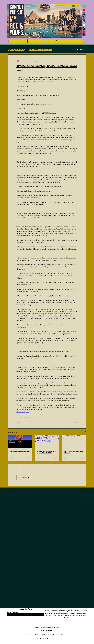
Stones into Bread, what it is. (20, 451)
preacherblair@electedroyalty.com (47, 627)
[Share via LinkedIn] (25, 417)
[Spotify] (84, 25)
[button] (56, 41)
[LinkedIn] (84, 19)
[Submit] (25, 615)
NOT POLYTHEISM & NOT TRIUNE (74, 452)
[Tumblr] (84, 16)
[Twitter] (48, 638)
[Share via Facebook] (17, 417)
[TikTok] (84, 28)
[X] (84, 22)
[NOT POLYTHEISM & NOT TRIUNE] (74, 442)
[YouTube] (40, 638)
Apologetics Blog (17, 49)
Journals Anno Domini (40, 49)
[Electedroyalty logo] (84, 34)
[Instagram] (84, 31)
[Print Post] (33, 417)
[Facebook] (84, 13)
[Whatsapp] (84, 7)
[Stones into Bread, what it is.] (20, 442)
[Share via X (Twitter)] (21, 417)
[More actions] (77, 61)
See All (84, 432)
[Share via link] (29, 417)
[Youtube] (84, 10)
